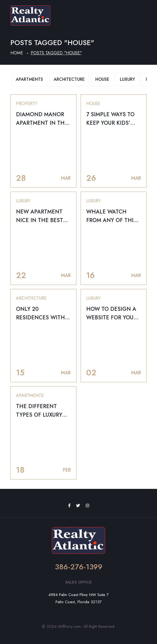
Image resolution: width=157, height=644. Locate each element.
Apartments (29, 79)
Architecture (69, 79)
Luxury (127, 79)
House (102, 79)
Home (17, 53)
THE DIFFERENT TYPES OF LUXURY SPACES (39, 415)
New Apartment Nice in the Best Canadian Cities (40, 220)
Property (27, 104)
